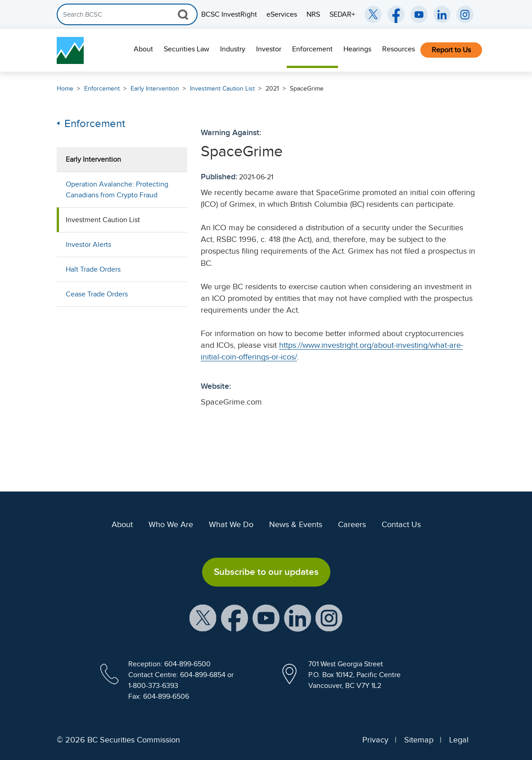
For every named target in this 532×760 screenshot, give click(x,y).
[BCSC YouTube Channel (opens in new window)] (419, 14)
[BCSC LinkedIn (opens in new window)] (442, 14)
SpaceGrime (307, 89)
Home (65, 89)
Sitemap (419, 740)
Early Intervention (155, 89)
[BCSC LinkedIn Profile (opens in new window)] (298, 617)
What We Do (231, 524)
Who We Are (171, 524)
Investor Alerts (88, 245)
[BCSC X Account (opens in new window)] (203, 617)
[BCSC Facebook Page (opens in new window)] (396, 14)
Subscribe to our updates (266, 572)
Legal (459, 740)
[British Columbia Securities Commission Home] (70, 50)
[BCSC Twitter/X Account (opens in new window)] (373, 14)
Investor (269, 49)
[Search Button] (183, 14)
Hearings (357, 49)
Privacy (375, 740)
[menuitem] (143, 50)
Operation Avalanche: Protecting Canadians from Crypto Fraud (117, 190)
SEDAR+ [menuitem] (342, 14)
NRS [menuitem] (313, 14)
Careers (352, 524)
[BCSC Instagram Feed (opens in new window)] (465, 14)
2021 (272, 89)
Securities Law (187, 49)
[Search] (127, 14)
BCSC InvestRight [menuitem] (229, 14)
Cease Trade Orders (97, 294)
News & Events (296, 524)
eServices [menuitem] (282, 14)
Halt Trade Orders (93, 269)
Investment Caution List (222, 89)
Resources (399, 49)
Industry (233, 49)
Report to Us (451, 50)
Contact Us (401, 524)
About (143, 49)
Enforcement (312, 49)
